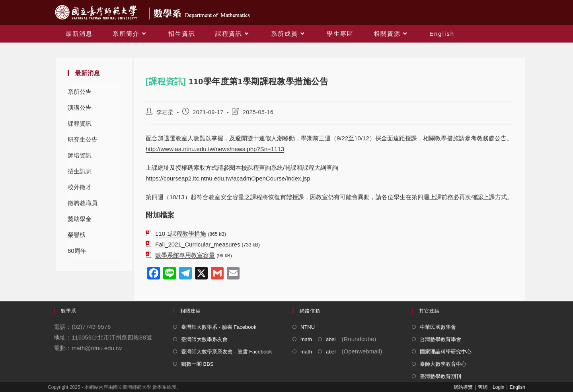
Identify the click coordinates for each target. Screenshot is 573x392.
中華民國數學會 (438, 327)
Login (498, 387)
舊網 (483, 387)
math (306, 339)
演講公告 (80, 108)
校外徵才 (80, 187)
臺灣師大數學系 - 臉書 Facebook (219, 327)
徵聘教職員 (83, 203)
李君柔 (165, 112)
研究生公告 (83, 139)
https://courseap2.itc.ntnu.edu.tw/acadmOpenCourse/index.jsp (228, 178)
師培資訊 (80, 155)
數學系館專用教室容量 (185, 255)
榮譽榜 (77, 235)
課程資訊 (80, 123)
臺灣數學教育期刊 (440, 376)
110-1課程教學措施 (181, 234)
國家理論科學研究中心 (446, 352)
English (517, 387)
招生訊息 (80, 171)
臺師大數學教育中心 (443, 364)
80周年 (77, 251)
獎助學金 (80, 219)
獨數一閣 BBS (197, 364)
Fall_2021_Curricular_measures (198, 244)
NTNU (308, 327)
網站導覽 (463, 387)
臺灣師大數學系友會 (204, 339)
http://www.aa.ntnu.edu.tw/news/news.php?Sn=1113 (215, 149)
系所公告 (80, 92)
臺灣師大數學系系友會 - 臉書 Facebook (226, 352)
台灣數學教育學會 (440, 339)
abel (331, 339)
